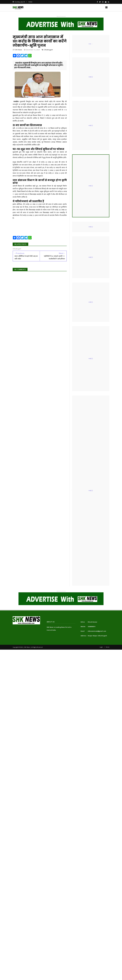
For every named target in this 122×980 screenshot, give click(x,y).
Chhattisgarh (48, 50)
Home (30, 2)
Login (101, 647)
